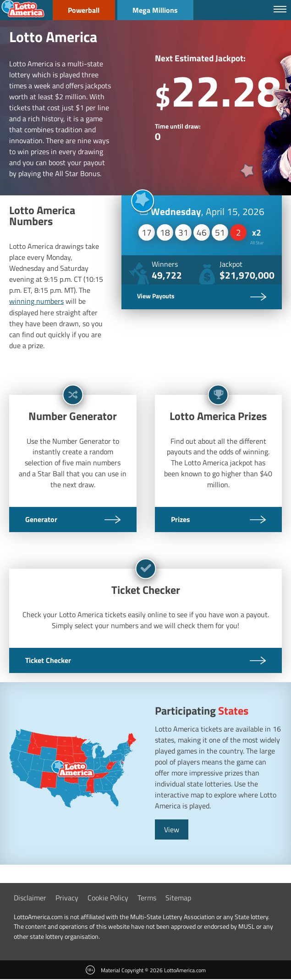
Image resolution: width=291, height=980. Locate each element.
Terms (147, 898)
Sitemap (178, 898)
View (172, 830)
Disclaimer (30, 898)
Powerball (85, 10)
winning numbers (36, 301)
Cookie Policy (108, 898)
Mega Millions (157, 10)
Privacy (67, 898)
